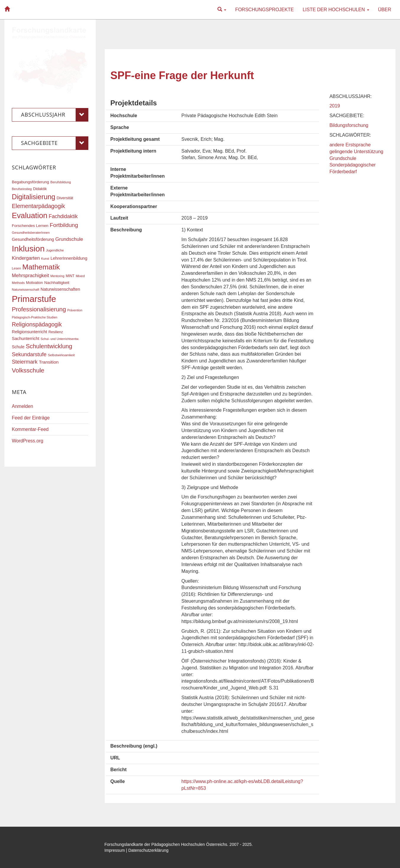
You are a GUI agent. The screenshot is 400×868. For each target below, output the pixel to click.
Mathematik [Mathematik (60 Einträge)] (41, 267)
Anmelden (22, 406)
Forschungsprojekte (264, 10)
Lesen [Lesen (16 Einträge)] (16, 268)
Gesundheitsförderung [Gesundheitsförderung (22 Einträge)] (33, 239)
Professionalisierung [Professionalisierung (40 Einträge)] (39, 309)
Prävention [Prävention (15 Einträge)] (75, 310)
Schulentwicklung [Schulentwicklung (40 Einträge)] (49, 346)
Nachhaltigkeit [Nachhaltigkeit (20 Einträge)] (57, 283)
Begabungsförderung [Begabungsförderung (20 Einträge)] (30, 182)
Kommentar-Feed (30, 429)
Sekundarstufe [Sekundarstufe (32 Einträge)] (29, 354)
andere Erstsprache (350, 145)
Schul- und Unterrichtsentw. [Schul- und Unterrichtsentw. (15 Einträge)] (60, 339)
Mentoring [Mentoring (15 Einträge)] (57, 276)
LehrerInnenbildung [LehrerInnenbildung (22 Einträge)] (69, 258)
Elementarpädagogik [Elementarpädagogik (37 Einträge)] (38, 206)
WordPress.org (27, 441)
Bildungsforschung (349, 125)
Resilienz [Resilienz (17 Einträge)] (56, 332)
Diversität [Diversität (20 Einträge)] (65, 198)
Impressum (115, 850)
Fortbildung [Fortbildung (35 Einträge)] (64, 225)
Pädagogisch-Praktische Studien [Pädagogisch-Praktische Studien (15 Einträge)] (35, 317)
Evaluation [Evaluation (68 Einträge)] (30, 215)
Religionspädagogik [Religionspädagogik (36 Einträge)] (37, 324)
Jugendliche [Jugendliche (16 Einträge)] (55, 250)
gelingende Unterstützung (356, 152)
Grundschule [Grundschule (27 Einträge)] (69, 239)
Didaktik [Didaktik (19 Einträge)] (40, 189)
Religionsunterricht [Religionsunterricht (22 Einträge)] (30, 332)
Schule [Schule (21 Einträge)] (18, 347)
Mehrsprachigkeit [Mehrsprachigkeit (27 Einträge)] (30, 276)
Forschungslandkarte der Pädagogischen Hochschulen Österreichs (166, 844)
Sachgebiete (55, 143)
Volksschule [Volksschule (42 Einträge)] (28, 370)
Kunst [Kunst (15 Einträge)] (45, 259)
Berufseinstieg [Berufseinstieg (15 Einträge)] (22, 189)
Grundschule (343, 158)
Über (385, 10)
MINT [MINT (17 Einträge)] (70, 276)
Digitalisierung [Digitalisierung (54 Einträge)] (34, 197)
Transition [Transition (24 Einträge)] (49, 362)
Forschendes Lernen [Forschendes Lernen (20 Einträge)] (30, 226)
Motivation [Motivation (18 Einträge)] (34, 283)
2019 (335, 106)
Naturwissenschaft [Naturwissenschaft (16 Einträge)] (26, 290)
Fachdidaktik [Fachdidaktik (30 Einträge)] (63, 216)
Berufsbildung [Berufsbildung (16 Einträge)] (61, 182)
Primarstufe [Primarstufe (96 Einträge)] (34, 299)
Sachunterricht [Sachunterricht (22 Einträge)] (26, 339)
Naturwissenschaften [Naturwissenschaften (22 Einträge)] (60, 289)
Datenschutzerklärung (148, 850)
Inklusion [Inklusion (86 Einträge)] (28, 249)
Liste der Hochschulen (336, 10)
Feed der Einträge (31, 418)
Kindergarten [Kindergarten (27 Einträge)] (26, 258)
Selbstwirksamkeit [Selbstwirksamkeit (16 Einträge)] (61, 355)
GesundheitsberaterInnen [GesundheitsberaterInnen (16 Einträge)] (31, 233)
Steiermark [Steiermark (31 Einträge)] (25, 362)
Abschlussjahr (55, 115)
